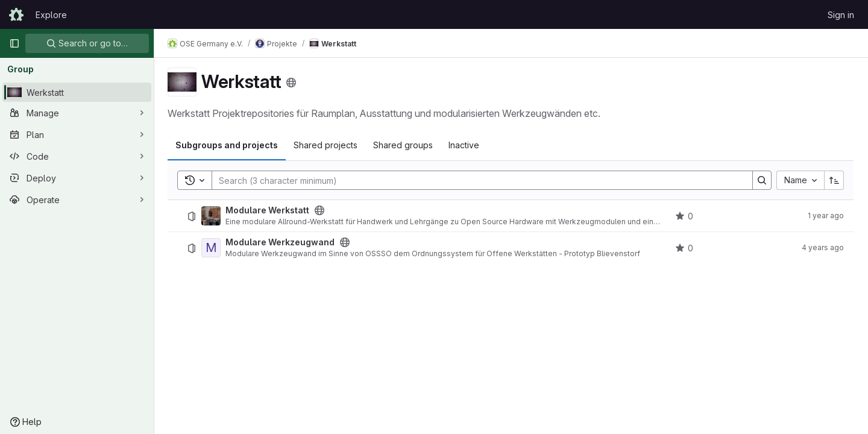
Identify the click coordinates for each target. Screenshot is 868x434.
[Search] (477, 180)
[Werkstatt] (77, 92)
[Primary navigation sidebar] (14, 43)
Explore (51, 15)
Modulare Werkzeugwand (281, 242)
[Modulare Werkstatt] (212, 216)
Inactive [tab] (465, 145)
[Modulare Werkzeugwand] (212, 248)
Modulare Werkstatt (269, 210)
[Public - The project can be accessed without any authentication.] (321, 210)
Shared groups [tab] (404, 145)
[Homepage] (16, 14)
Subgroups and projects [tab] (228, 145)
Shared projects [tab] (327, 145)
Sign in (841, 15)
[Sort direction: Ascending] (834, 180)
